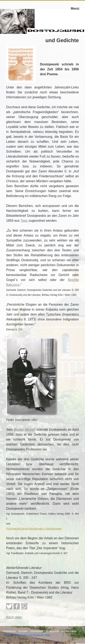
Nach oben (14, 617)
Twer (24, 221)
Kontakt (23, 631)
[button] (9, 606)
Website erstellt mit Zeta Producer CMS (28, 635)
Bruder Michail (25, 430)
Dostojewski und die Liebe (61, 631)
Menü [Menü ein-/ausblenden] (75, 9)
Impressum (37, 631)
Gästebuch (9, 631)
